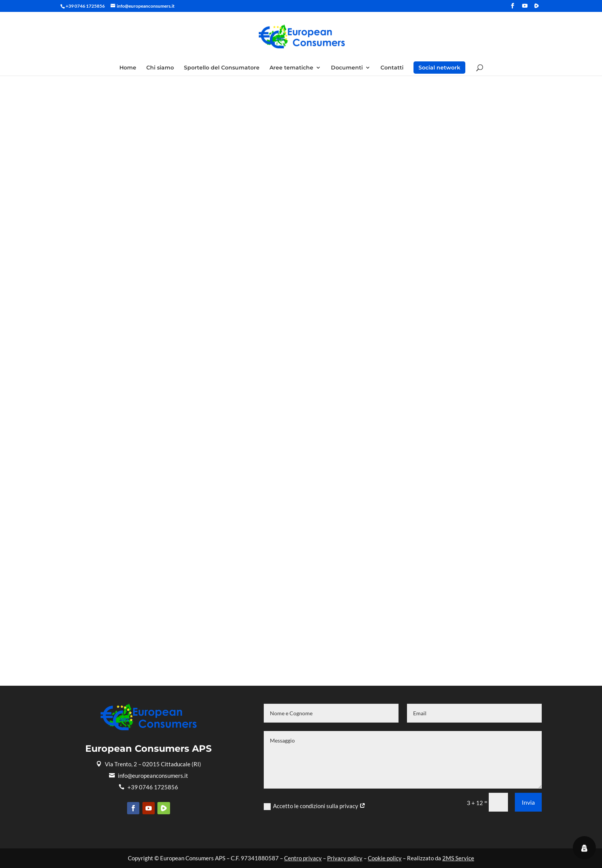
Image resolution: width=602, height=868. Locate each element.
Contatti (392, 68)
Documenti (347, 68)
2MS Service (458, 858)
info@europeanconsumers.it (149, 776)
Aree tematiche (291, 68)
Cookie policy (385, 858)
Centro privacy (303, 858)
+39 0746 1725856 (148, 787)
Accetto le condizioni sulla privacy (315, 806)
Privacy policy (345, 858)
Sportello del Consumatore (222, 68)
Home (128, 68)
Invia (528, 802)
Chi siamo (160, 68)
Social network (439, 68)
